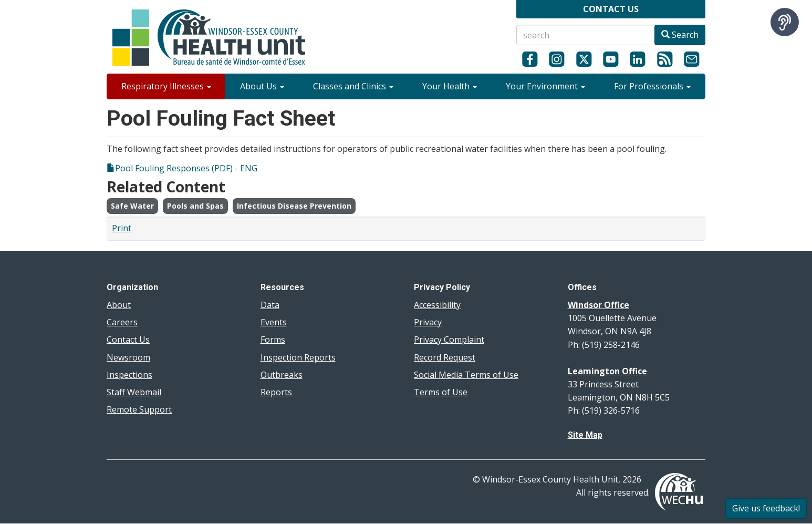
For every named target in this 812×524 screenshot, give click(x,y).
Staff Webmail (134, 392)
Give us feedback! (766, 508)
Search (680, 35)
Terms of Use (441, 392)
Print (122, 228)
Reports (276, 392)
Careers (122, 322)
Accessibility (437, 305)
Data (270, 305)
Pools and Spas (195, 206)
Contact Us (128, 340)
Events (274, 322)
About (119, 305)
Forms (273, 340)
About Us (262, 86)
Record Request (445, 357)
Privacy (428, 322)
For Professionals (652, 86)
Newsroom (128, 357)
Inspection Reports (298, 357)
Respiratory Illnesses (166, 86)
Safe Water (132, 206)
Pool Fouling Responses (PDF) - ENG (186, 168)
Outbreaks (282, 375)
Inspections (129, 375)
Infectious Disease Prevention (294, 206)
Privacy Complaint (449, 340)
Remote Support (139, 409)
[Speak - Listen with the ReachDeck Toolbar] (785, 22)
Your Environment (545, 86)
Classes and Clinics (353, 86)
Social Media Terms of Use (466, 375)
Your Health (450, 86)
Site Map (585, 435)
